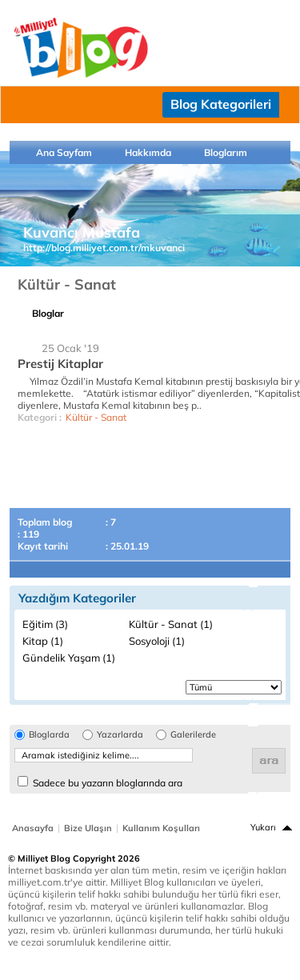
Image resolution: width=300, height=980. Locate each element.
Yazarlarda (120, 735)
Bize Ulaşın (88, 828)
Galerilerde (193, 735)
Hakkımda (148, 152)
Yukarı (263, 827)
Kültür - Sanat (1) (171, 624)
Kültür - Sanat (96, 417)
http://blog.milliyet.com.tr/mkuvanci (104, 248)
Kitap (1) (43, 641)
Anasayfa (33, 828)
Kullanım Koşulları (161, 828)
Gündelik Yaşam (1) (69, 658)
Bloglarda (49, 735)
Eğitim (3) (45, 624)
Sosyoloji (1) (157, 641)
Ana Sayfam (64, 152)
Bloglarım (226, 152)
